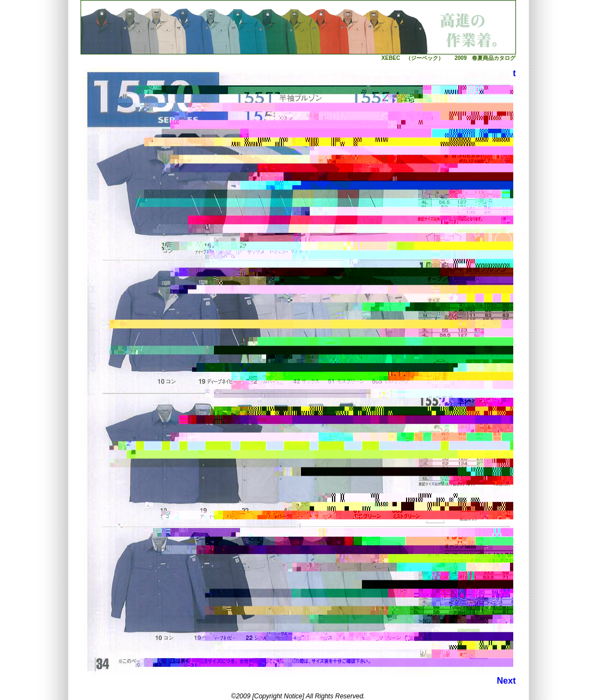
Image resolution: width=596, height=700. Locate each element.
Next (506, 681)
